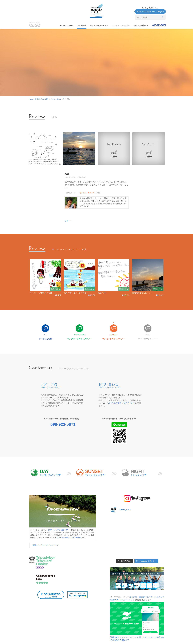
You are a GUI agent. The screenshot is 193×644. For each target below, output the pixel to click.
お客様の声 (82, 25)
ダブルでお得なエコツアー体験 (69, 538)
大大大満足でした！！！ (142, 293)
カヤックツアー (67, 25)
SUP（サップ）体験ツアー (59, 530)
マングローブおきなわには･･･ (42, 293)
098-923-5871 (159, 25)
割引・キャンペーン (99, 25)
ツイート (68, 221)
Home (31, 99)
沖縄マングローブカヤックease (46, 545)
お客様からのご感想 (42, 99)
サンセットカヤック (58, 99)
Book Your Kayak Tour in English (150, 12)
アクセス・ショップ (121, 25)
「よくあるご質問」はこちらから (121, 403)
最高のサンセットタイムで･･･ (76, 293)
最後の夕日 (103, 293)
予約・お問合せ (141, 25)
